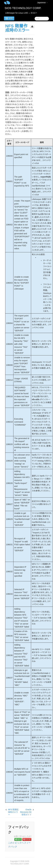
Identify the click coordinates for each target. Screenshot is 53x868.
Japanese (42, 3)
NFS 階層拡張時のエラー (13, 812)
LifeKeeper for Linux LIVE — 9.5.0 (21, 13)
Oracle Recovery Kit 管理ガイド (26, 812)
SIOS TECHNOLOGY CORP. (23, 8)
